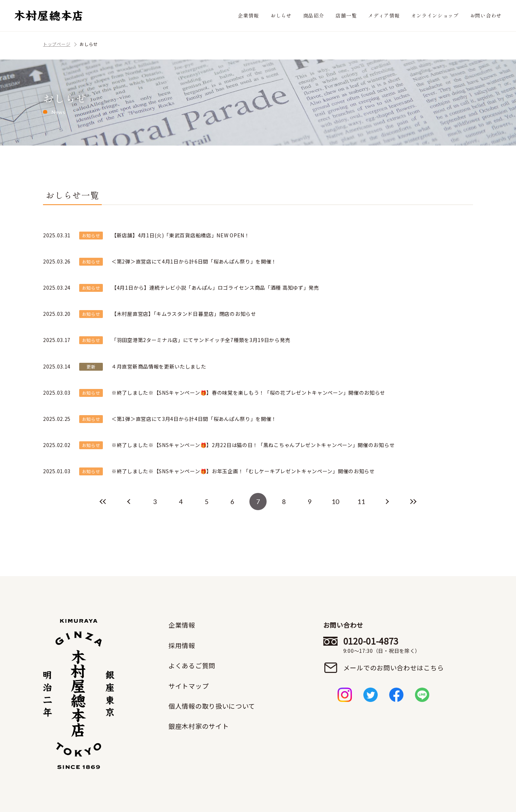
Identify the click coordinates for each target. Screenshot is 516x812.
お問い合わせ (486, 15)
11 (361, 502)
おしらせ (281, 15)
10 (335, 502)
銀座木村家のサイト (199, 726)
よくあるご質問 (192, 665)
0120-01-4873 (394, 645)
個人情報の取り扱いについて (212, 706)
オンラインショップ (435, 15)
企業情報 (249, 15)
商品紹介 (314, 15)
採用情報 (182, 645)
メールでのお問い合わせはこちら (394, 668)
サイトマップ (188, 686)
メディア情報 (384, 15)
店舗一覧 (346, 15)
